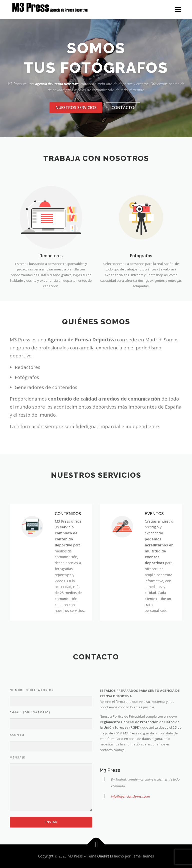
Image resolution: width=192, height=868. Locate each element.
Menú (178, 9)
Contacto (123, 108)
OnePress (105, 856)
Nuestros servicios (76, 108)
